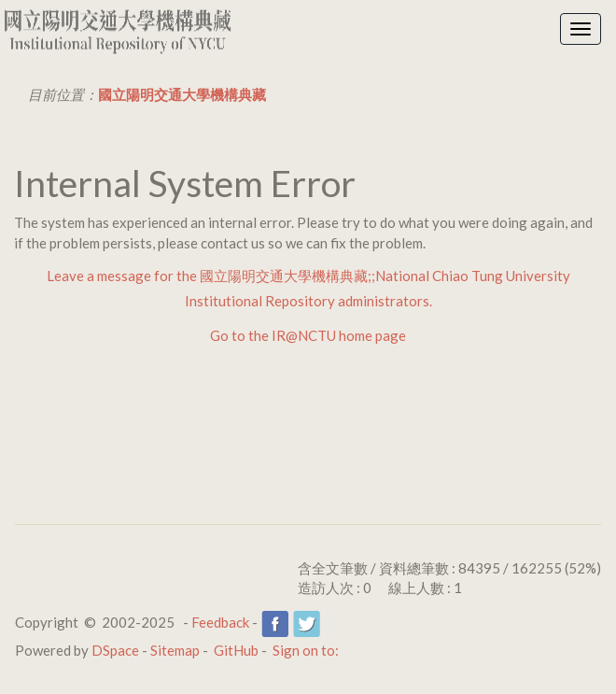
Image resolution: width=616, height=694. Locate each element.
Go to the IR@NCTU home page (308, 335)
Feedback (220, 622)
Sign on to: (306, 650)
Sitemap (175, 650)
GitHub (236, 650)
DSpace (115, 650)
